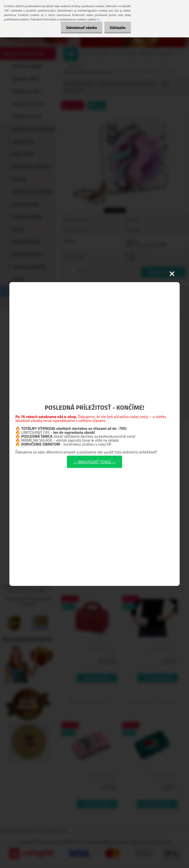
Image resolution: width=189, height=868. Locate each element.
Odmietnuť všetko (79, 28)
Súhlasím (117, 28)
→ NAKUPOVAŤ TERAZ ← (94, 462)
